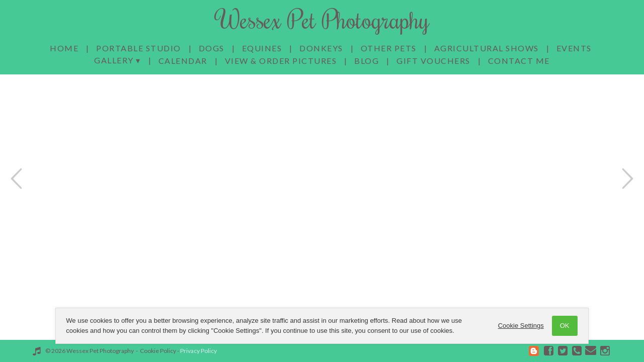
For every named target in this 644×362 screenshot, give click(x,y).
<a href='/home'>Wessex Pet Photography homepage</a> (322, 181)
